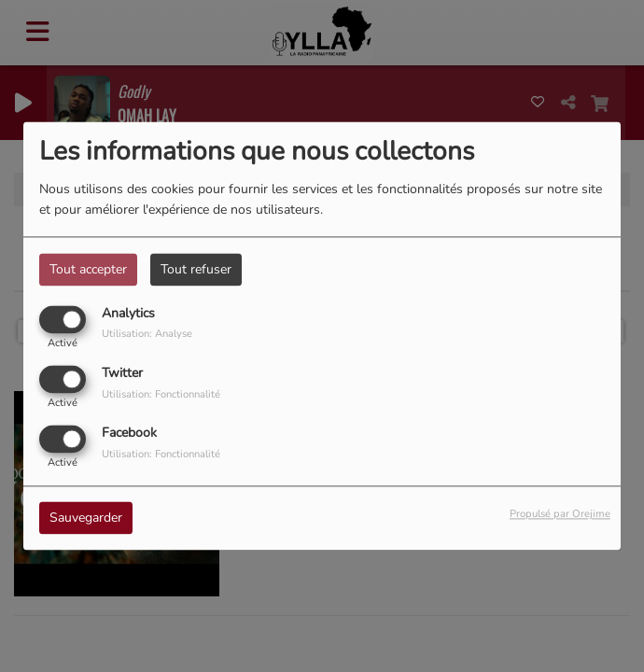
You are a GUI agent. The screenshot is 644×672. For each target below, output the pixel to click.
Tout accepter (88, 269)
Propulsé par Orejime (560, 515)
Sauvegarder (86, 518)
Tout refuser (196, 269)
